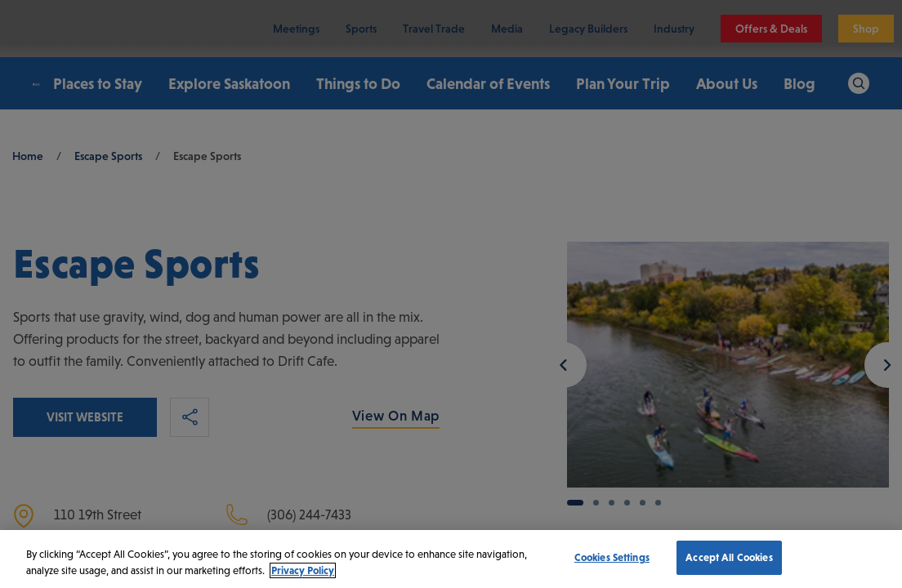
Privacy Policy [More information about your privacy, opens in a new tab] (303, 570)
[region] (451, 559)
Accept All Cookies (729, 557)
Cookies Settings (612, 557)
